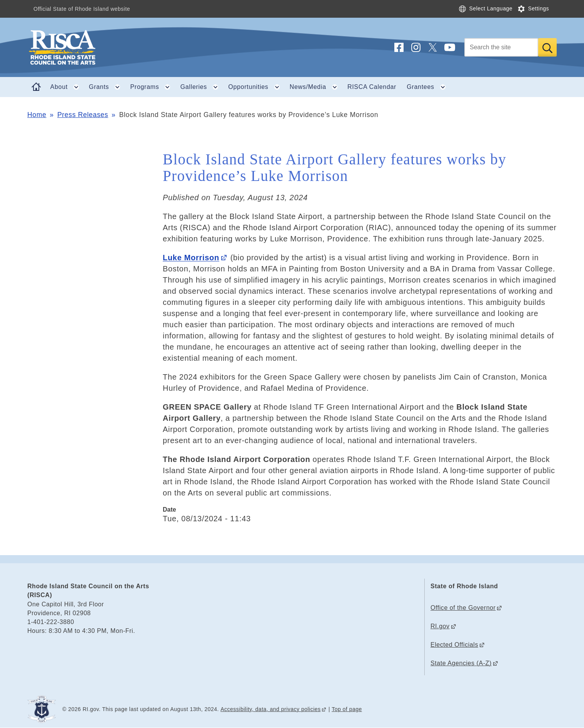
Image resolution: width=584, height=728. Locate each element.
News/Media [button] (316, 87)
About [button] (67, 87)
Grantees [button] (428, 87)
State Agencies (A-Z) (461, 663)
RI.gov (440, 626)
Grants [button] (107, 87)
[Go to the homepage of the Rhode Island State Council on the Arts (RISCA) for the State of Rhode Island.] (108, 47)
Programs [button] (153, 87)
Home (37, 115)
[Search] (501, 47)
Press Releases (83, 115)
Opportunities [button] (256, 87)
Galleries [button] (202, 87)
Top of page (347, 709)
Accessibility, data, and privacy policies (270, 709)
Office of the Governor (463, 608)
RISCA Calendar (372, 87)
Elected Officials (454, 645)
